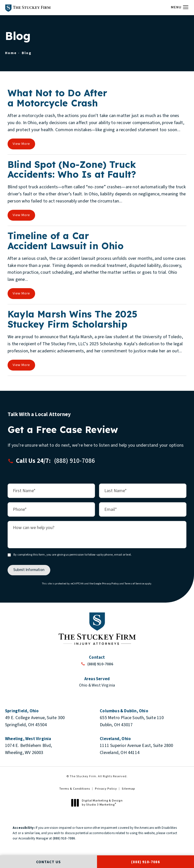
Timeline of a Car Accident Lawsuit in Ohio (66, 241)
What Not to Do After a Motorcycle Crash (57, 98)
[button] (186, 7)
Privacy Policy (111, 583)
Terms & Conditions (75, 789)
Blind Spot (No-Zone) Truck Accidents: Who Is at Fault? (72, 169)
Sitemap (128, 789)
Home (11, 53)
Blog (27, 53)
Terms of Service (134, 583)
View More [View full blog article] (21, 144)
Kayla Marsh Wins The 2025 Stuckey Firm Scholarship (72, 319)
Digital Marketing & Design (98, 803)
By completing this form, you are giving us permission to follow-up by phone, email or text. (72, 554)
